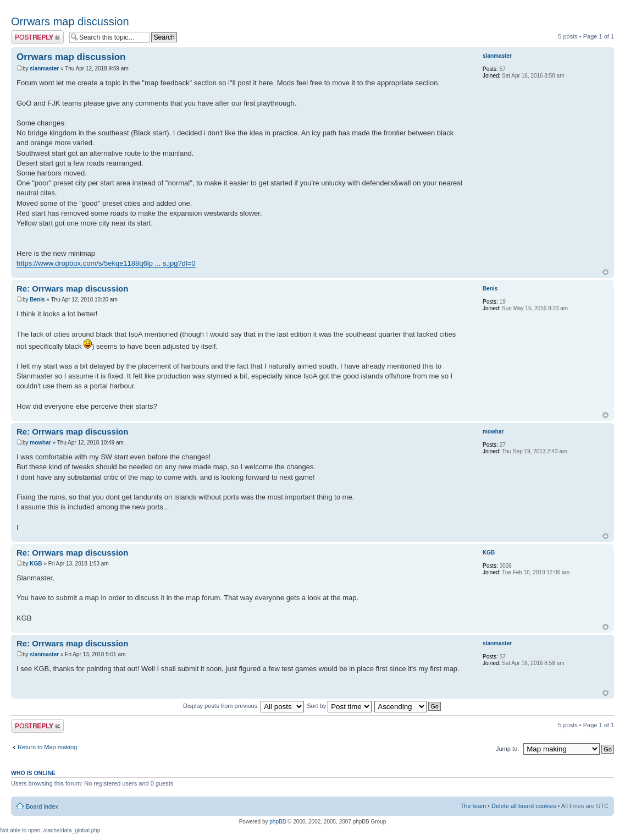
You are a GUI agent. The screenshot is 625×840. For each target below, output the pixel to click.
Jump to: (507, 749)
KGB (36, 564)
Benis (37, 300)
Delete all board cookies (524, 806)
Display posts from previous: (244, 706)
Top (605, 272)
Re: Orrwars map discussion (72, 289)
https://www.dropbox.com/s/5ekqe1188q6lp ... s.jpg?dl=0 (106, 263)
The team (473, 806)
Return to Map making (47, 747)
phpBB (278, 822)
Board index (42, 806)
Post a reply (37, 37)
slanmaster (44, 68)
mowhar (40, 443)
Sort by (339, 706)
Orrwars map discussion (70, 21)
